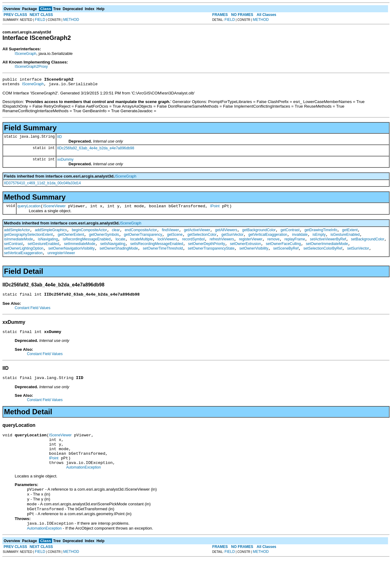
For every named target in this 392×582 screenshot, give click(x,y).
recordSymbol (193, 245)
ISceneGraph (26, 54)
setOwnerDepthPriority (207, 250)
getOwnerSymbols (104, 239)
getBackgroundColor (259, 234)
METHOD (71, 20)
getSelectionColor (202, 239)
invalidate (300, 239)
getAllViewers (226, 234)
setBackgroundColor (368, 245)
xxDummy (65, 161)
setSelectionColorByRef (323, 256)
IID (60, 139)
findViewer (171, 234)
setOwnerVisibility (254, 256)
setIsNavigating (113, 250)
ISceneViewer (54, 209)
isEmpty (319, 239)
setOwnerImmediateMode (327, 250)
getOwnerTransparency (143, 239)
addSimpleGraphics (51, 234)
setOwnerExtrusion (245, 250)
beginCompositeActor (89, 234)
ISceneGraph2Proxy (31, 67)
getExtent (350, 234)
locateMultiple (141, 245)
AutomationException (83, 486)
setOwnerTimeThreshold (163, 256)
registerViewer (251, 245)
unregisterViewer (61, 261)
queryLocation (29, 209)
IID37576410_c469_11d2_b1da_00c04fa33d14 (42, 185)
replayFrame (295, 245)
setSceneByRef (286, 256)
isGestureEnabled (345, 239)
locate (120, 245)
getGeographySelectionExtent (28, 239)
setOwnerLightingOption (24, 256)
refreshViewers (222, 245)
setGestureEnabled (43, 250)
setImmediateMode (80, 250)
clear (116, 234)
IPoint (215, 209)
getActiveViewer (197, 234)
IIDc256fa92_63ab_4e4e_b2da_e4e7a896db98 (96, 150)
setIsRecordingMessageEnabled (157, 250)
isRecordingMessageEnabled (87, 245)
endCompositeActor (141, 234)
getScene (175, 239)
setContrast (13, 250)
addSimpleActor (17, 234)
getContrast (290, 234)
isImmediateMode (19, 245)
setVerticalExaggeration (23, 261)
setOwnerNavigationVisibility (72, 256)
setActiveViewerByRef (328, 245)
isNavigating (48, 245)
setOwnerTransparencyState (211, 256)
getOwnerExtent (71, 239)
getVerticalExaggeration (268, 239)
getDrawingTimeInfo (321, 234)
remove (273, 245)
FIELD (40, 20)
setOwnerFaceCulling (283, 250)
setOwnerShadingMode (119, 256)
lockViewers (168, 245)
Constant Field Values (33, 317)
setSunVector (358, 256)
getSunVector (232, 239)
